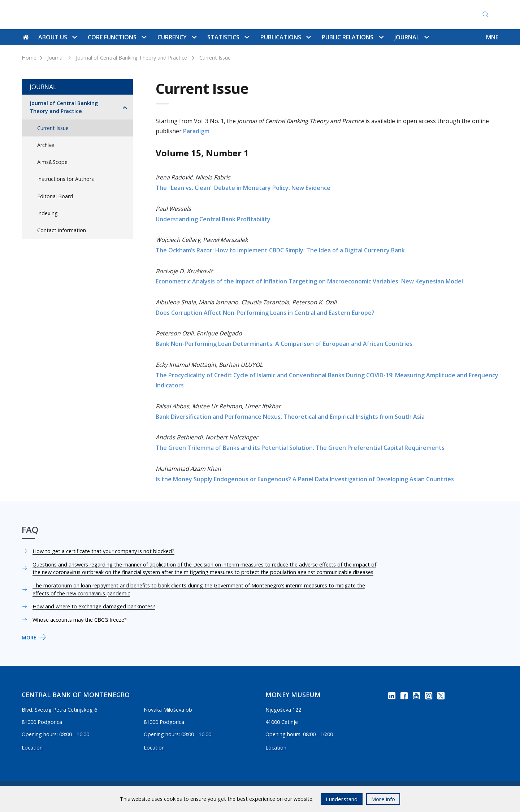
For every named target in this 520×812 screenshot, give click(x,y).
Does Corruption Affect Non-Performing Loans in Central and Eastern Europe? (265, 313)
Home (29, 58)
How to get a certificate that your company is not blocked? (103, 551)
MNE (492, 37)
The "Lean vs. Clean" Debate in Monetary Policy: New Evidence (243, 188)
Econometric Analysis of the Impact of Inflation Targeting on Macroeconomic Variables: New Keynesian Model (309, 281)
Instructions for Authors (66, 179)
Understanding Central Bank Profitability (213, 219)
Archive (46, 145)
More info (383, 799)
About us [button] (58, 37)
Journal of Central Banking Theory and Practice (131, 58)
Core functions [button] (117, 37)
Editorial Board (55, 196)
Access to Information (352, 15)
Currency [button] (177, 37)
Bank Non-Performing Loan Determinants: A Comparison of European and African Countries (284, 344)
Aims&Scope (52, 162)
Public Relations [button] (352, 37)
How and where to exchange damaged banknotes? (94, 606)
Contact (252, 15)
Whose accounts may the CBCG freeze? (80, 620)
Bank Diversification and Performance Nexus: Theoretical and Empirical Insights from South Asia (290, 417)
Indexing (47, 213)
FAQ (309, 15)
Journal (55, 58)
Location (32, 748)
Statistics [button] (228, 37)
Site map (283, 15)
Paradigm (196, 131)
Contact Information (62, 230)
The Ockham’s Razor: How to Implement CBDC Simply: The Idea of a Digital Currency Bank (280, 250)
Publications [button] (286, 37)
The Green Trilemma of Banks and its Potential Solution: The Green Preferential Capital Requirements (300, 448)
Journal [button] (412, 37)
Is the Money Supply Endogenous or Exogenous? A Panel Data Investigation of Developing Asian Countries (305, 479)
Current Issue (215, 58)
